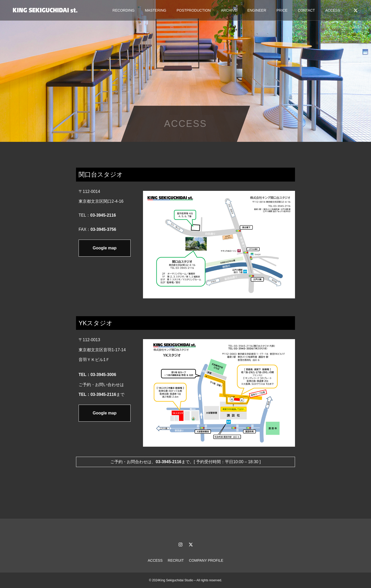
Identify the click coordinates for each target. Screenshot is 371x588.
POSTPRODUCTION (193, 10)
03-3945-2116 (103, 215)
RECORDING (124, 10)
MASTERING (155, 10)
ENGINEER (257, 10)
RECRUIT (176, 560)
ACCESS (333, 10)
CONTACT (306, 10)
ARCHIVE (229, 10)
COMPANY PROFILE (206, 560)
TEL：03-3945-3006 (97, 375)
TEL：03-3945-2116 (97, 394)
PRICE (282, 10)
